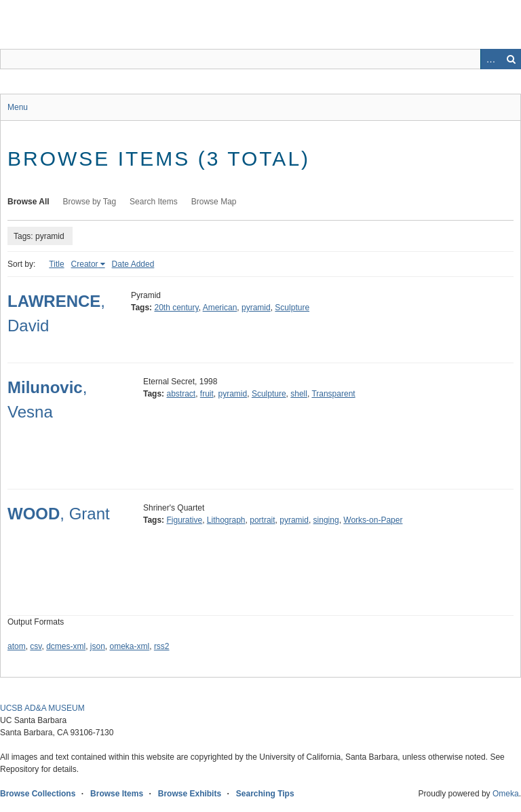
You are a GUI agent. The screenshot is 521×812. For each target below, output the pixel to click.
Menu (18, 107)
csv (36, 646)
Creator (85, 264)
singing (326, 520)
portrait (262, 520)
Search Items (154, 202)
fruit (207, 394)
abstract (181, 394)
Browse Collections (38, 794)
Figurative (184, 520)
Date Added (133, 264)
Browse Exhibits (190, 794)
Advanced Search (490, 59)
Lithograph (226, 520)
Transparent (333, 394)
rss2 (162, 646)
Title (56, 264)
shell (299, 394)
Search (511, 59)
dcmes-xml (66, 646)
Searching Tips (265, 794)
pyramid (256, 308)
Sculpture (292, 308)
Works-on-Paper (373, 520)
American (220, 308)
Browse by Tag (90, 202)
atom (17, 646)
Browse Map (214, 202)
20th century (176, 308)
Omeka (506, 794)
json (98, 646)
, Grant (59, 514)
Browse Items (117, 794)
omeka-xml (130, 646)
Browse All (28, 202)
